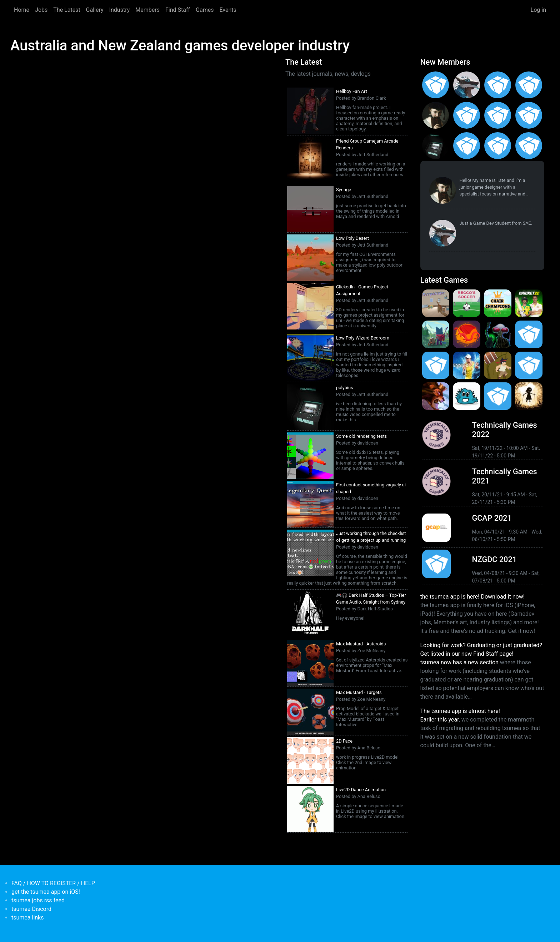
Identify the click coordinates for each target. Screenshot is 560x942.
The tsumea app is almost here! (460, 711)
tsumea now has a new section (459, 662)
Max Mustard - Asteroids (361, 644)
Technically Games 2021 (505, 476)
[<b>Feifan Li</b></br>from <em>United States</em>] (529, 115)
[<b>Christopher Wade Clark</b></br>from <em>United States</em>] (498, 85)
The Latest (67, 10)
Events (228, 10)
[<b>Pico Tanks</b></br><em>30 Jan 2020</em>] (436, 365)
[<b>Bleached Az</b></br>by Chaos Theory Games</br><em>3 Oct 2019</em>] (467, 396)
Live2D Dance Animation (361, 790)
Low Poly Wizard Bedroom (363, 338)
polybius (345, 388)
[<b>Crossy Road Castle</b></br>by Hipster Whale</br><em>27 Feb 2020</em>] (529, 334)
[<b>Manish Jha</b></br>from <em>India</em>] (498, 115)
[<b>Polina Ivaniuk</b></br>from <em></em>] (529, 146)
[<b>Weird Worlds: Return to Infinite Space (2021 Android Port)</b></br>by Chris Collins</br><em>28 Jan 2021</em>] (498, 334)
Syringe (344, 190)
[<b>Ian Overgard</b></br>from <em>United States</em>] (529, 85)
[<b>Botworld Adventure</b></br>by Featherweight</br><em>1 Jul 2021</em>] (436, 334)
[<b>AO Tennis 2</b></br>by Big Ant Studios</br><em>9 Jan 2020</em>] (467, 365)
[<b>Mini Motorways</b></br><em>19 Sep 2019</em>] (498, 396)
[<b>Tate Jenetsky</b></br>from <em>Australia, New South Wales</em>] (436, 115)
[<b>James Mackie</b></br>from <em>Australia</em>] (467, 146)
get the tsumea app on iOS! (46, 892)
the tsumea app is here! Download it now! (472, 597)
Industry (120, 10)
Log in (538, 10)
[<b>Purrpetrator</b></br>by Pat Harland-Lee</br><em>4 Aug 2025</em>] (436, 303)
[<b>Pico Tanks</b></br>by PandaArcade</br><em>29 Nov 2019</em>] (529, 365)
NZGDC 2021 (494, 559)
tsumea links (27, 918)
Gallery (95, 10)
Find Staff (178, 10)
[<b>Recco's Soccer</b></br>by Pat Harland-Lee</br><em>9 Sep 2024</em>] (467, 303)
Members (147, 10)
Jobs (41, 10)
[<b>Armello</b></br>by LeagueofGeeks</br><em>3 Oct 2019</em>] (436, 396)
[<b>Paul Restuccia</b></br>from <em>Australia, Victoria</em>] (467, 85)
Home (22, 10)
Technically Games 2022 (505, 430)
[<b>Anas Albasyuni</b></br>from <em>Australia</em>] (498, 146)
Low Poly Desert (352, 238)
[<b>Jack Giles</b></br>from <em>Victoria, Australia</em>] (467, 115)
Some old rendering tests (361, 436)
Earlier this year (440, 720)
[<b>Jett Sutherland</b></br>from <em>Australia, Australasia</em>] (436, 146)
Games (205, 10)
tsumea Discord (31, 909)
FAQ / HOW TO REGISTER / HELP (53, 883)
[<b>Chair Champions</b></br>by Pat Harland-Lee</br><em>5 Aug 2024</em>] (498, 303)
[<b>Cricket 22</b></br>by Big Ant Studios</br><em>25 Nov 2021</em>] (529, 303)
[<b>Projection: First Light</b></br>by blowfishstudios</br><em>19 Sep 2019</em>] (529, 396)
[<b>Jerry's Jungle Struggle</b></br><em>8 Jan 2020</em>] (498, 365)
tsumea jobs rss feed (38, 900)
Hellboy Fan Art (352, 91)
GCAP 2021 (492, 518)
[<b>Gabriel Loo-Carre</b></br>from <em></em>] (436, 85)
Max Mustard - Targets (359, 692)
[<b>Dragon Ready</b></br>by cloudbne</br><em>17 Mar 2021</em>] (467, 334)
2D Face (344, 741)
